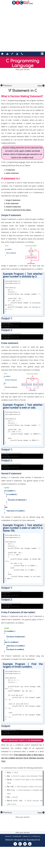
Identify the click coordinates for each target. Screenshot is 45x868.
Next (41, 86)
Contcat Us (36, 836)
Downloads (17, 836)
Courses (8, 836)
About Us (27, 836)
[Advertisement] (22, 28)
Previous (6, 86)
